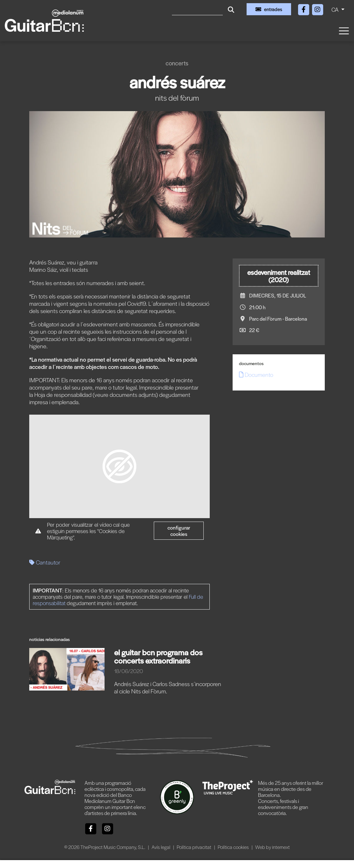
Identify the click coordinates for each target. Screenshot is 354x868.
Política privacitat (194, 847)
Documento (256, 374)
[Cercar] (197, 9)
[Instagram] (317, 8)
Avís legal (161, 847)
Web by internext (272, 847)
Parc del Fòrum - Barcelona (278, 319)
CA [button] (336, 9)
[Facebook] (304, 8)
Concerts (177, 63)
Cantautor (45, 562)
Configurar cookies (179, 531)
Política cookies (234, 847)
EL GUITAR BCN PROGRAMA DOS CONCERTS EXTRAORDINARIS (158, 656)
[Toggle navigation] (344, 30)
